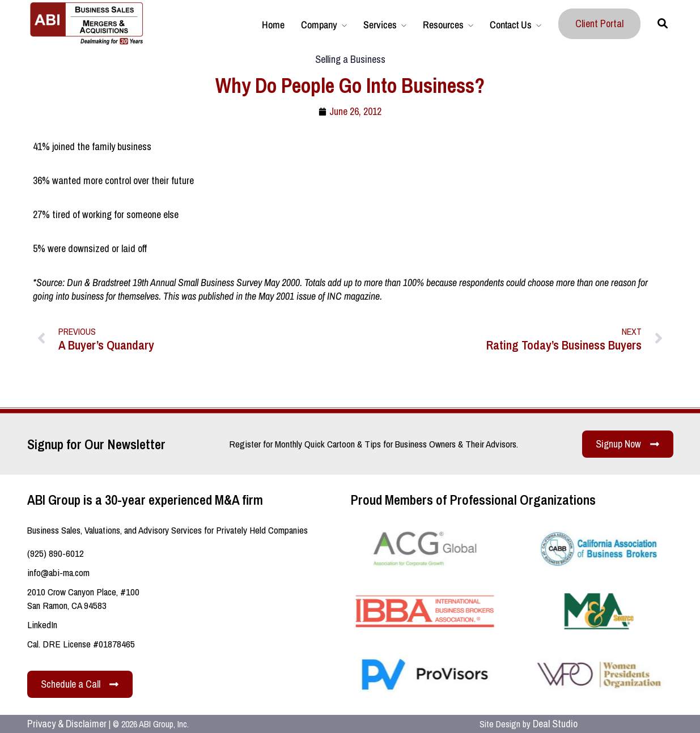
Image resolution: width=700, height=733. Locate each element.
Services (380, 25)
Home (273, 25)
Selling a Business (350, 59)
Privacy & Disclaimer (67, 724)
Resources (443, 25)
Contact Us (511, 25)
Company (319, 25)
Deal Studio (555, 724)
